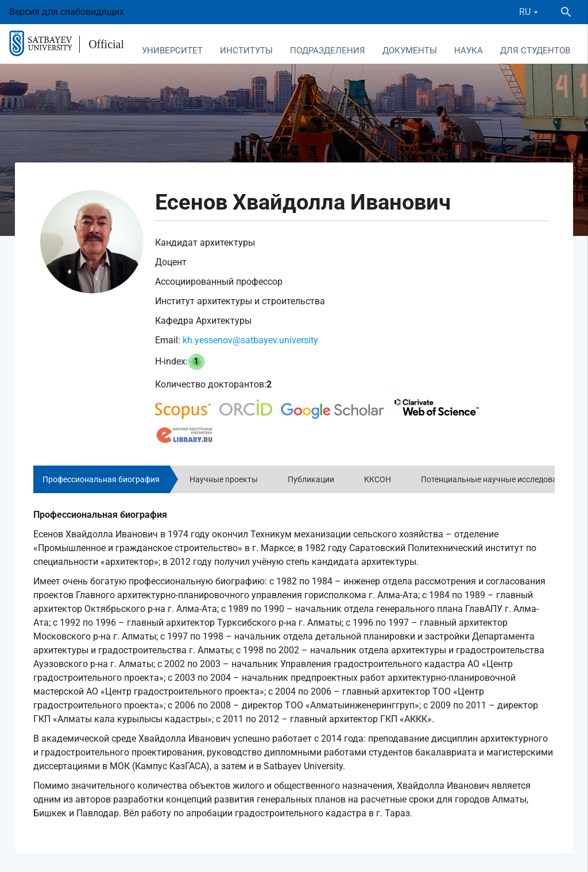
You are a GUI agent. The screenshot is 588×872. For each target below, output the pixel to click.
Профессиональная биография (101, 479)
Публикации (311, 479)
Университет (172, 51)
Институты (246, 51)
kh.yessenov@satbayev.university (250, 340)
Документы (410, 51)
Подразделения (328, 51)
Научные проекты (224, 479)
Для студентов (535, 51)
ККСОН (378, 479)
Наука (469, 51)
